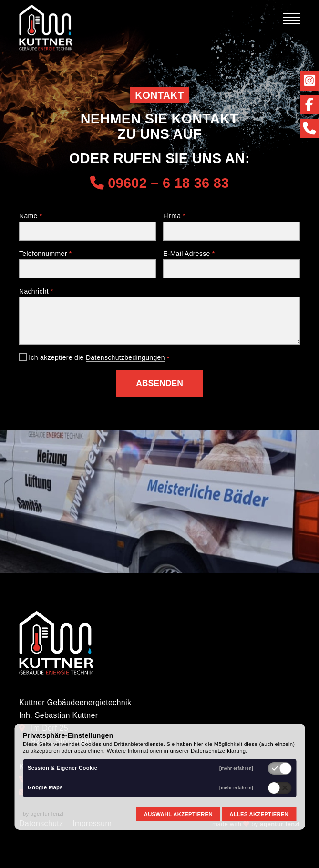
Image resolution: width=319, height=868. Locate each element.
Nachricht (36, 291)
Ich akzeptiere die (94, 357)
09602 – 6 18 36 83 (160, 183)
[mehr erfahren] (236, 769)
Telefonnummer (46, 254)
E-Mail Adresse (189, 254)
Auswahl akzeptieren (178, 814)
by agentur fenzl (43, 814)
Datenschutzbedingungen (125, 357)
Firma (174, 216)
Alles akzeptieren (259, 814)
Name (31, 216)
